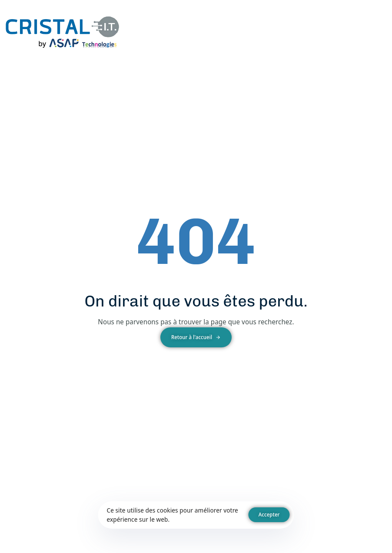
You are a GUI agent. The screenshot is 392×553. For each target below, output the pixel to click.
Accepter (269, 515)
